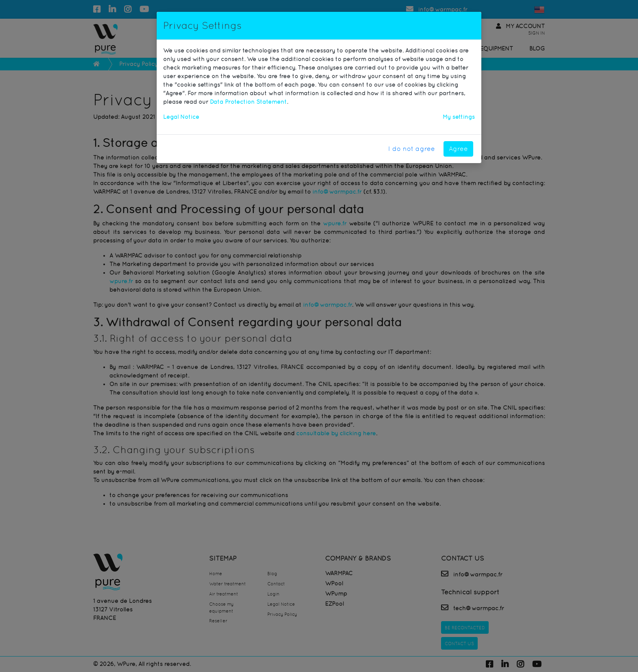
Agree (458, 149)
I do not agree (412, 149)
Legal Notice (181, 117)
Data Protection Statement (248, 102)
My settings (459, 117)
